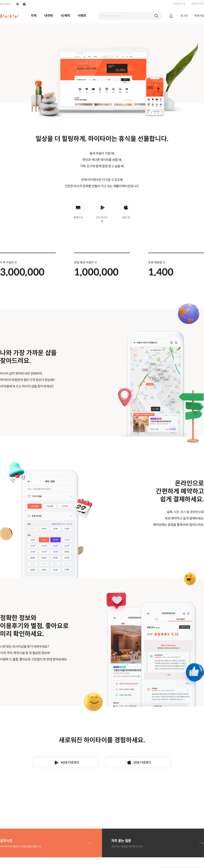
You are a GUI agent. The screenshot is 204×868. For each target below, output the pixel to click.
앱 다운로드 (6, 4)
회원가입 (199, 16)
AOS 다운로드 (70, 762)
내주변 (49, 16)
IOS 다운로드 (142, 762)
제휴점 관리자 (198, 4)
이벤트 (82, 16)
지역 (34, 16)
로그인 (184, 16)
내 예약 (65, 16)
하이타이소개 (179, 4)
